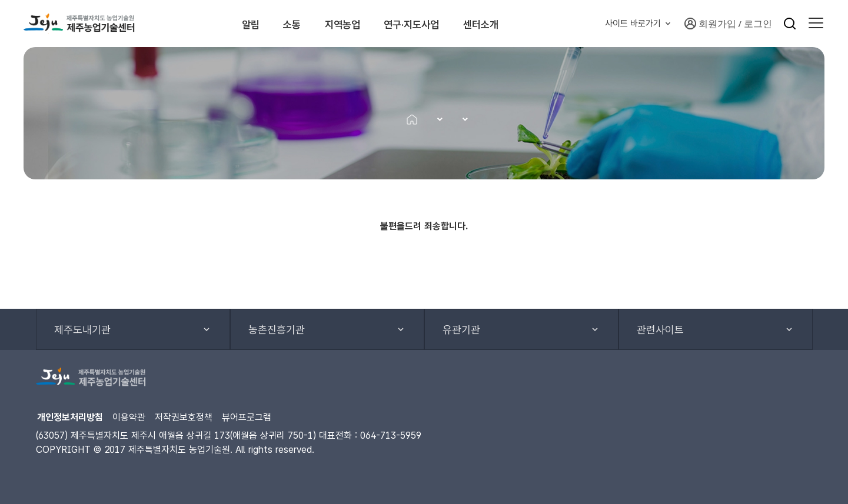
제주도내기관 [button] (82, 330)
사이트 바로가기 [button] (633, 24)
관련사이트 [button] (660, 330)
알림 (229, 24)
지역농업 (350, 24)
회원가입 (710, 24)
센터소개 (523, 24)
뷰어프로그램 (247, 417)
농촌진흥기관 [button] (277, 330)
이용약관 (129, 417)
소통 (284, 24)
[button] (816, 24)
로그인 (758, 24)
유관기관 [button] (461, 330)
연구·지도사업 (436, 24)
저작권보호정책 (184, 417)
